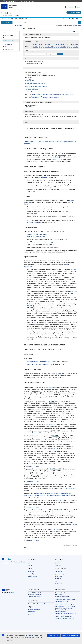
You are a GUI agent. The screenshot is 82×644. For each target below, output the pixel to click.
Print (77, 19)
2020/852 (59, 374)
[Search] (79, 22)
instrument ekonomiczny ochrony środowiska (37, 87)
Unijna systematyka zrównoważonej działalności (41, 362)
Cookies (30, 615)
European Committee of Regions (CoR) (64, 608)
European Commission (60, 598)
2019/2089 (59, 510)
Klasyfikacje (27, 68)
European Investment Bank (61, 610)
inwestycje (29, 79)
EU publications (59, 578)
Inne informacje (28, 111)
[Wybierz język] (30, 54)
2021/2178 (73, 292)
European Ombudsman (60, 612)
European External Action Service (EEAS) (64, 605)
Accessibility (31, 575)
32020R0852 (29, 107)
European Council (59, 595)
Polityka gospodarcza (68, 94)
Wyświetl (60, 54)
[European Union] (6, 590)
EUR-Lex (6, 13)
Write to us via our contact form (36, 596)
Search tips (19, 26)
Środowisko (56, 97)
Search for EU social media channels (37, 604)
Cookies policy (32, 573)
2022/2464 (56, 436)
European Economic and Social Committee (65, 606)
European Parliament (60, 593)
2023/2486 (30, 322)
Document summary (9, 41)
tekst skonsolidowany (33, 466)
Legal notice (31, 571)
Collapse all (75, 32)
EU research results (60, 575)
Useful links (58, 566)
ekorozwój (29, 85)
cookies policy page (31, 635)
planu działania (43, 177)
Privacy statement (33, 576)
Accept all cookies (54, 636)
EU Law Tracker (59, 583)
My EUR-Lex (68, 7)
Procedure (6, 38)
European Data (59, 571)
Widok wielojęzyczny (29, 51)
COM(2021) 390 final (60, 449)
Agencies (57, 620)
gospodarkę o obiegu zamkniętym (44, 242)
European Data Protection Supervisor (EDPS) (65, 613)
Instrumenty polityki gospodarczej (34, 96)
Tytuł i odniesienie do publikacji (32, 34)
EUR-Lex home (11, 19)
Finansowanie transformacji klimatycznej (39, 364)
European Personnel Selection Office (64, 617)
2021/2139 (72, 270)
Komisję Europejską (33, 223)
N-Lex (57, 581)
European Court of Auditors (61, 603)
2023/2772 (52, 424)
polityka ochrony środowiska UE (33, 88)
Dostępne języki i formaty (30, 41)
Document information (9, 35)
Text (4, 33)
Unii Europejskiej (57, 157)
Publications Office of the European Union (65, 618)
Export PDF (71, 19)
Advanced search (77, 26)
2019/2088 (57, 160)
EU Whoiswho (58, 576)
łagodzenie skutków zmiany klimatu (37, 234)
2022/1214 (30, 306)
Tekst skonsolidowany (38, 433)
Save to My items (8, 49)
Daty (25, 58)
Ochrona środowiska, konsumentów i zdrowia (42, 97)
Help (65, 19)
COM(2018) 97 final (70, 489)
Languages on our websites (35, 610)
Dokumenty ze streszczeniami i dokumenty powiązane (38, 102)
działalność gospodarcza (32, 90)
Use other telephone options (35, 595)
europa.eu (12, 592)
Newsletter (58, 564)
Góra (26, 548)
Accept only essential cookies (70, 636)
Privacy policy (32, 611)
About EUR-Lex (59, 562)
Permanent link (8, 47)
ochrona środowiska (31, 82)
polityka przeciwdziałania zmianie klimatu (36, 84)
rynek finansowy (30, 81)
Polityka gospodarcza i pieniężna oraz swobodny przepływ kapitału (47, 94)
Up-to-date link (7, 45)
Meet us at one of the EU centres (36, 598)
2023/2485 (52, 387)
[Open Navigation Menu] (7, 22)
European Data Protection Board (63, 615)
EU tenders (58, 573)
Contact (30, 564)
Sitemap (30, 566)
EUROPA (4, 19)
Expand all (69, 32)
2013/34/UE (53, 529)
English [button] (77, 7)
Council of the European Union (62, 596)
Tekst (25, 123)
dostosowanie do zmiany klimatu (37, 237)
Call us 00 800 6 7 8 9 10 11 (35, 593)
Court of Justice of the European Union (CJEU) (66, 600)
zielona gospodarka (31, 91)
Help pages (31, 562)
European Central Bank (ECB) (62, 601)
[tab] (51, 34)
